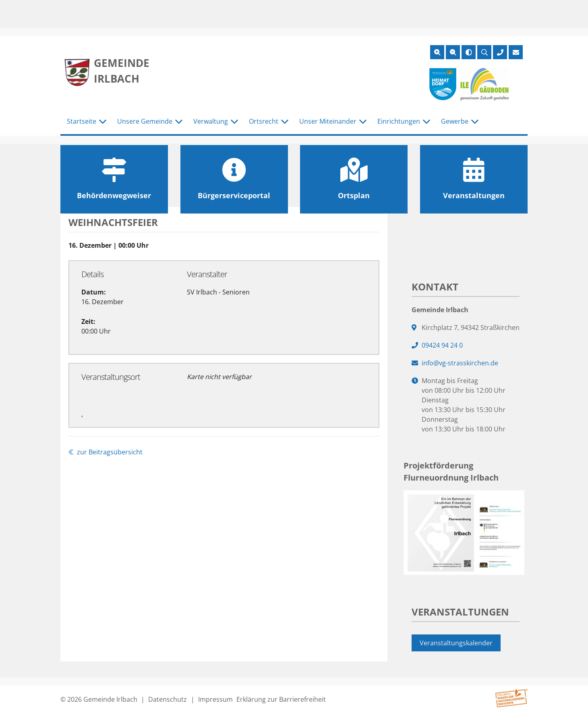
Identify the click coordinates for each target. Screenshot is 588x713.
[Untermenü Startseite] (103, 122)
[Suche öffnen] (484, 52)
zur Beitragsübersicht (106, 452)
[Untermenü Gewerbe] (475, 122)
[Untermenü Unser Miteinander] (363, 122)
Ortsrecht (264, 121)
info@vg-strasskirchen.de (460, 363)
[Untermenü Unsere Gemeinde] (179, 122)
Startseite (82, 121)
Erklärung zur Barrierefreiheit (281, 699)
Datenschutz (168, 699)
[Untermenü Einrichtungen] (427, 122)
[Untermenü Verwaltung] (234, 122)
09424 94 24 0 (442, 345)
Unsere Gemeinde (145, 121)
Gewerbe (455, 121)
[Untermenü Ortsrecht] (285, 122)
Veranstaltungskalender (456, 643)
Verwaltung (211, 121)
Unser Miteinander (328, 121)
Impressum (215, 699)
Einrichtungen (399, 121)
